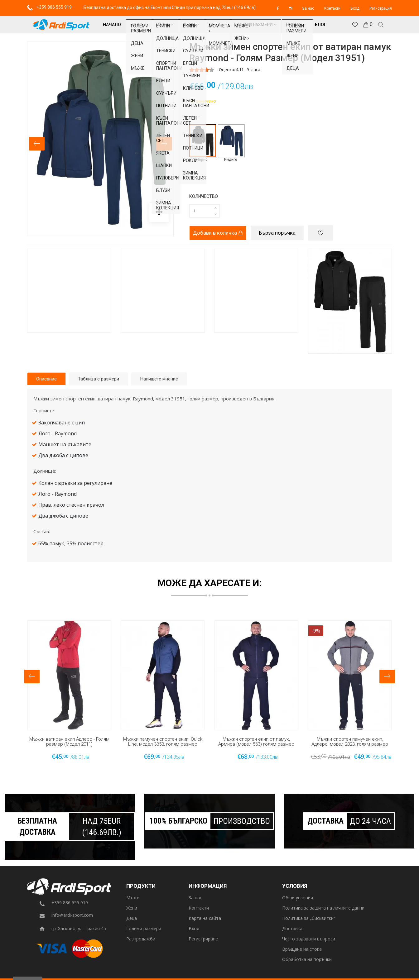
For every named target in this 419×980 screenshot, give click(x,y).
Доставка (292, 929)
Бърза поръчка (277, 233)
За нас (308, 8)
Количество (204, 196)
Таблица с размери (99, 379)
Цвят (195, 118)
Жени (191, 25)
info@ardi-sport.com (72, 915)
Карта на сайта (205, 918)
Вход (355, 8)
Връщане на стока (302, 949)
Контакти (332, 8)
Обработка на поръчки (307, 960)
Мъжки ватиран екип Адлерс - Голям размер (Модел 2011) (69, 742)
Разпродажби (141, 939)
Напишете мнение (159, 379)
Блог (321, 25)
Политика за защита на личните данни (323, 908)
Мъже (164, 25)
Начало (112, 25)
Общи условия (298, 898)
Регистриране (203, 939)
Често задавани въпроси (309, 939)
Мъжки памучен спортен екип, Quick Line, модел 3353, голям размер (163, 742)
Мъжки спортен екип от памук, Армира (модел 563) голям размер (256, 742)
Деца (216, 25)
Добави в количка (218, 233)
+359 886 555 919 (49, 7)
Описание (46, 379)
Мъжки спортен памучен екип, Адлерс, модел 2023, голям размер (350, 742)
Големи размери (255, 25)
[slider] (202, 70)
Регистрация (381, 8)
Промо (296, 25)
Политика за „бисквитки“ (309, 918)
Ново (138, 25)
